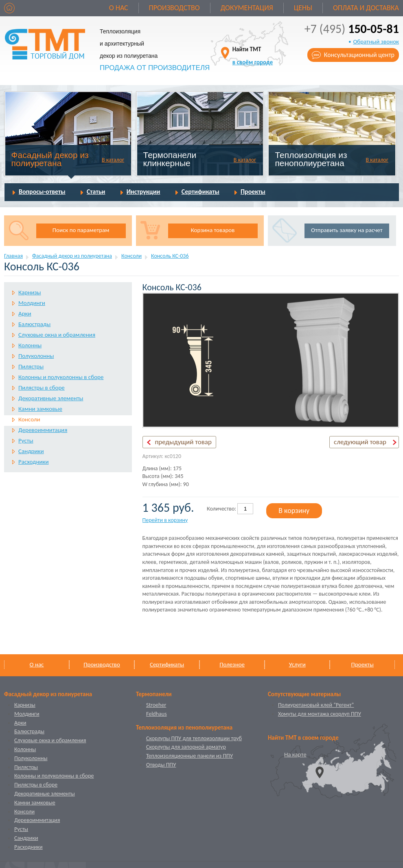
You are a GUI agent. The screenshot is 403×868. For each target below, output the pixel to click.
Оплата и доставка (366, 8)
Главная (13, 256)
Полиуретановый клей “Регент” (316, 705)
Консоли (131, 256)
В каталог (113, 160)
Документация (247, 8)
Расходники (34, 462)
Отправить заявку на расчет (347, 230)
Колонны (30, 345)
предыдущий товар (183, 442)
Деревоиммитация (43, 430)
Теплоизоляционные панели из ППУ (189, 756)
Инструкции (143, 192)
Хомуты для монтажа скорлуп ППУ (320, 714)
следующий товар (360, 442)
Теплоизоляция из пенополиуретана (311, 159)
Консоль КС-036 (170, 256)
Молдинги (32, 303)
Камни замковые (40, 409)
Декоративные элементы (51, 398)
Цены (303, 8)
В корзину (294, 511)
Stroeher (156, 705)
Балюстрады (34, 324)
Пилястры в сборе (42, 388)
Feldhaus (157, 714)
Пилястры (31, 366)
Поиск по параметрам (81, 230)
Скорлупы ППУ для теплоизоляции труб (194, 738)
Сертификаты (200, 192)
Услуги (297, 664)
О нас (119, 8)
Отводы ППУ (161, 765)
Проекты (253, 192)
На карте (295, 754)
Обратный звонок (376, 42)
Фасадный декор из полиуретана (50, 159)
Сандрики (31, 451)
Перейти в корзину (165, 520)
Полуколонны (36, 356)
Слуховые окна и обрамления (57, 335)
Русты (26, 441)
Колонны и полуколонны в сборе (61, 377)
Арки (25, 313)
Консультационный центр (359, 55)
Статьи (96, 192)
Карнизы (30, 292)
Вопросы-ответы (42, 192)
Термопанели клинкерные (170, 159)
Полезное (232, 664)
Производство (174, 8)
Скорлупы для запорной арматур (186, 747)
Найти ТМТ (253, 56)
